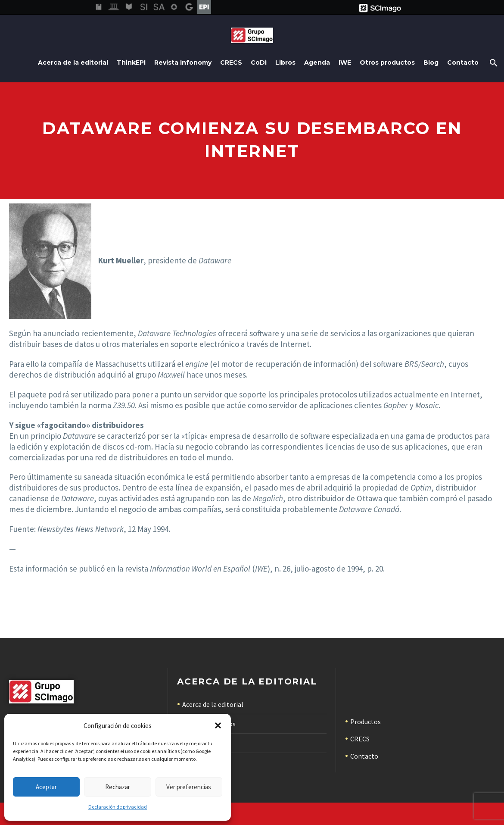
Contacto (463, 62)
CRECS (231, 62)
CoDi (259, 62)
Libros (285, 62)
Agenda (317, 62)
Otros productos (387, 62)
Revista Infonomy (183, 62)
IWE (345, 62)
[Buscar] (493, 63)
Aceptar (46, 787)
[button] (218, 725)
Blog (431, 62)
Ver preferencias (189, 787)
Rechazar (118, 787)
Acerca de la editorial (73, 62)
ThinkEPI (131, 62)
